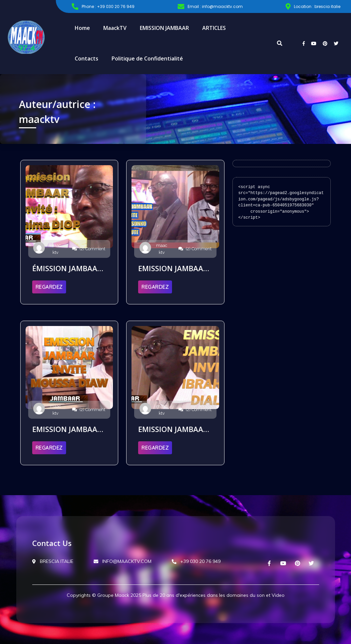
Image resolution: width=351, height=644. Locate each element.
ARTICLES (214, 28)
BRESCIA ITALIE (53, 561)
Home (82, 28)
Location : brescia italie (313, 7)
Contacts (87, 58)
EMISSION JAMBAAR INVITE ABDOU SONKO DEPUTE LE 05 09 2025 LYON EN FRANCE (174, 268)
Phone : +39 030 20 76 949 (103, 7)
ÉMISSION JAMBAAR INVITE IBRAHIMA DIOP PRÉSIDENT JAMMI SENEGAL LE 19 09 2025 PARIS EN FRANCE (69, 268)
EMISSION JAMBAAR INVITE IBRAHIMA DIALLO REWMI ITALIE (173, 429)
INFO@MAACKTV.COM (123, 561)
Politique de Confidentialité (147, 58)
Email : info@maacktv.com (210, 7)
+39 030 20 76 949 (196, 561)
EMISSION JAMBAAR (164, 28)
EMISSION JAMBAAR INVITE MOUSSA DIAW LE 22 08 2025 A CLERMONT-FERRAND (67, 429)
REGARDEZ (49, 287)
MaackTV (115, 28)
